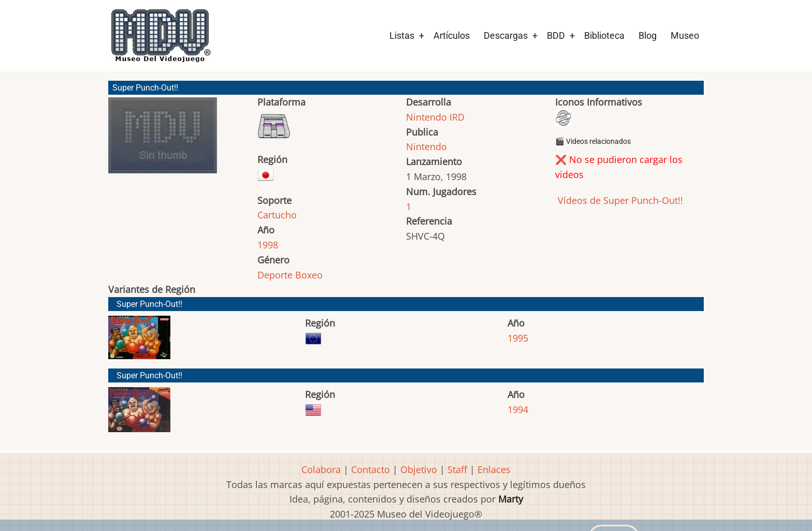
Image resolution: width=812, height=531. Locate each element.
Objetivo (419, 469)
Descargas (506, 35)
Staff (457, 469)
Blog (648, 35)
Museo (685, 35)
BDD (556, 35)
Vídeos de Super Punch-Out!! (619, 200)
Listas (402, 35)
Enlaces (494, 469)
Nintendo (426, 146)
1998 (268, 245)
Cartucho (277, 215)
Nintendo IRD (435, 117)
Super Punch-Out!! (149, 304)
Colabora (321, 469)
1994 (518, 409)
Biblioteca (604, 35)
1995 (518, 338)
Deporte (275, 275)
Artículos (452, 35)
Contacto (371, 469)
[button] (163, 140)
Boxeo (309, 275)
